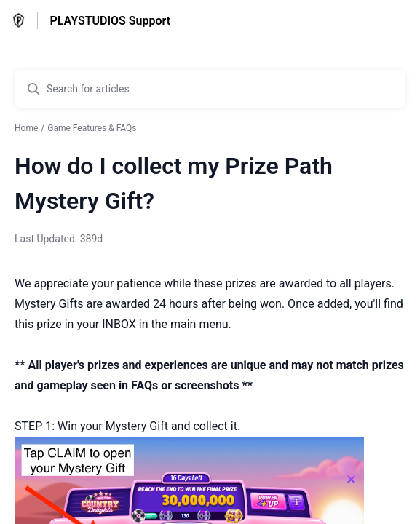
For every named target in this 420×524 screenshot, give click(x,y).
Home (26, 128)
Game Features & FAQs (92, 128)
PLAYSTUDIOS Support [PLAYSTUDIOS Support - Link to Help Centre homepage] (110, 21)
